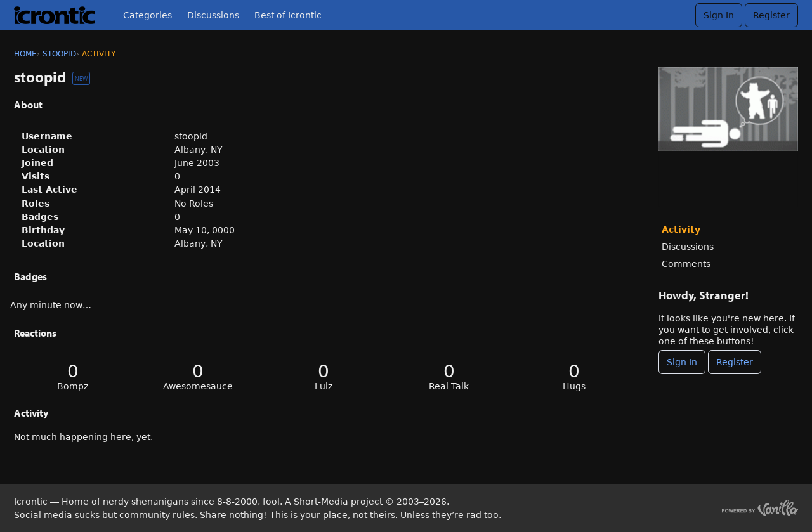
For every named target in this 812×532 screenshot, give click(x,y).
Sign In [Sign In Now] (682, 362)
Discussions (213, 15)
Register (771, 15)
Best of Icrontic (288, 15)
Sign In (719, 15)
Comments (686, 264)
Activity (681, 230)
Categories (147, 15)
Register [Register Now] (735, 362)
